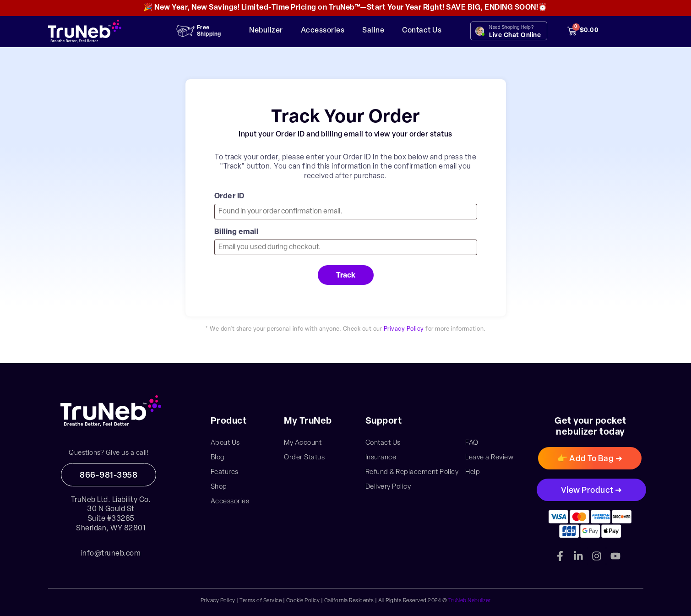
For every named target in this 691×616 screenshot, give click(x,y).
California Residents (349, 601)
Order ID (230, 196)
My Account (303, 443)
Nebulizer (266, 31)
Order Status (304, 458)
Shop (219, 487)
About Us (225, 443)
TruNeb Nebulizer (470, 601)
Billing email (237, 232)
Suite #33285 (111, 519)
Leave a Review (489, 458)
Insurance (381, 458)
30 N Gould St (111, 509)
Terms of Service (261, 601)
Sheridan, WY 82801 (111, 529)
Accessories (323, 31)
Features (225, 472)
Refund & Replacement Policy (412, 472)
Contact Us (422, 31)
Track (346, 276)
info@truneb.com (111, 554)
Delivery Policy (388, 487)
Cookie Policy (303, 601)
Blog (218, 458)
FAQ (472, 443)
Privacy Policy (404, 329)
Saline (373, 31)
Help (473, 472)
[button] (590, 458)
